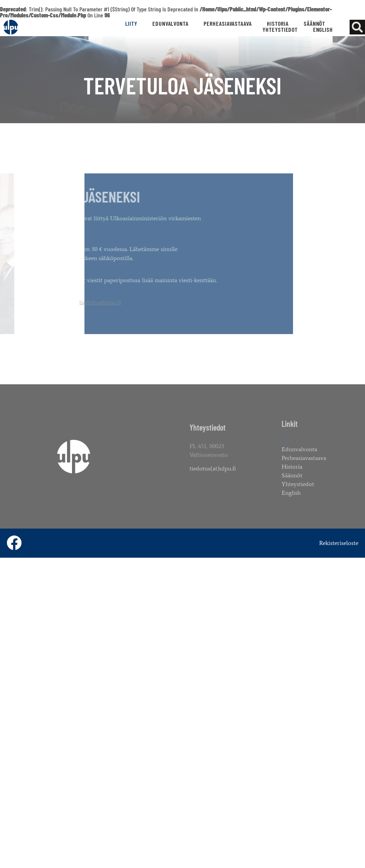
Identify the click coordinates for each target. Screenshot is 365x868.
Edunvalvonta (170, 23)
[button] (357, 27)
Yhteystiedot (280, 29)
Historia (278, 23)
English (323, 29)
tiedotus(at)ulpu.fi (213, 473)
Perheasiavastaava (228, 23)
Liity (131, 23)
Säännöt (314, 23)
